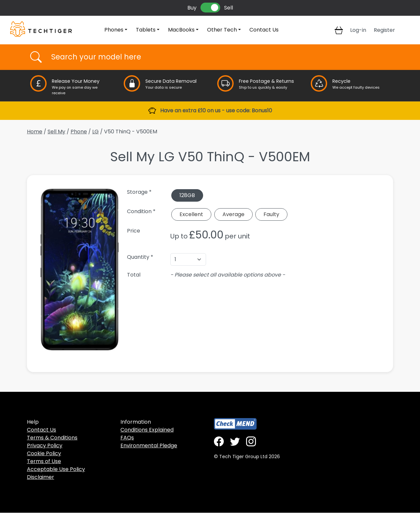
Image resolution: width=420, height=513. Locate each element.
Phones (114, 30)
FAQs (127, 438)
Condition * (141, 211)
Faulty (271, 214)
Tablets (146, 30)
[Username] (216, 57)
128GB (187, 195)
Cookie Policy (44, 453)
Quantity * (140, 257)
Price (134, 231)
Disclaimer (41, 477)
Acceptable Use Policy (56, 469)
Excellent (191, 214)
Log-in (358, 30)
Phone (79, 132)
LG (95, 132)
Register (384, 30)
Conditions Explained (147, 430)
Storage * (139, 192)
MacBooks (181, 30)
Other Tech (222, 30)
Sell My (56, 132)
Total (134, 275)
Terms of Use (44, 461)
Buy (192, 8)
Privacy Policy (45, 446)
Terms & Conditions (52, 438)
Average (233, 214)
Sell (229, 8)
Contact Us (264, 30)
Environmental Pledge (149, 446)
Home (35, 132)
